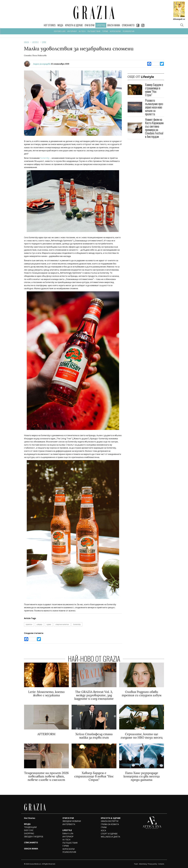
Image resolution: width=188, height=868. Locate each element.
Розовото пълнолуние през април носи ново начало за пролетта (154, 107)
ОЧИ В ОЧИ (90, 25)
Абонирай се (179, 19)
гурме (49, 624)
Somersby (45, 158)
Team (136, 864)
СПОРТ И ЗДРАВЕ (109, 834)
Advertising (143, 864)
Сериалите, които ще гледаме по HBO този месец (142, 736)
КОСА (103, 830)
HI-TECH (82, 31)
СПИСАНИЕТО (128, 25)
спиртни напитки (62, 624)
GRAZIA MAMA (114, 25)
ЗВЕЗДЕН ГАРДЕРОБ (34, 837)
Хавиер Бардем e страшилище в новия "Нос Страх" (154, 90)
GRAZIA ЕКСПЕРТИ (110, 821)
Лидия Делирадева (42, 64)
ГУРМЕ (105, 31)
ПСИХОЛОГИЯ (128, 31)
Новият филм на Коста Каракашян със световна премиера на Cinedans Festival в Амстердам (154, 128)
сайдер (39, 624)
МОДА (60, 25)
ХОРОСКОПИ (115, 31)
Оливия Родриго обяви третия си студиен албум (142, 694)
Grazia (26, 42)
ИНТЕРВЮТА (69, 824)
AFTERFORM (46, 734)
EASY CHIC (29, 830)
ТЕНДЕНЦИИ (30, 827)
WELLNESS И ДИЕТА (110, 837)
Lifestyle (35, 42)
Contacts (161, 864)
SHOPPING (29, 833)
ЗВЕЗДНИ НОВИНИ (72, 821)
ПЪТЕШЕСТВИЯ (94, 31)
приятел (29, 624)
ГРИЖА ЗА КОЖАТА (110, 824)
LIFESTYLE (67, 830)
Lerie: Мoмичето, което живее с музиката (46, 694)
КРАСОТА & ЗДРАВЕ (74, 25)
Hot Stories (50, 25)
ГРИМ (104, 827)
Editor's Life (68, 833)
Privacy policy (152, 864)
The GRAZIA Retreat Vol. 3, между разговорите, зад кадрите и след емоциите (94, 695)
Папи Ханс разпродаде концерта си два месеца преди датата (142, 776)
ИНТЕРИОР (72, 31)
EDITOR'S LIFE (60, 31)
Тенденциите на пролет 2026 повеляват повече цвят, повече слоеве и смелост (46, 776)
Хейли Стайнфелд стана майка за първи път (94, 736)
